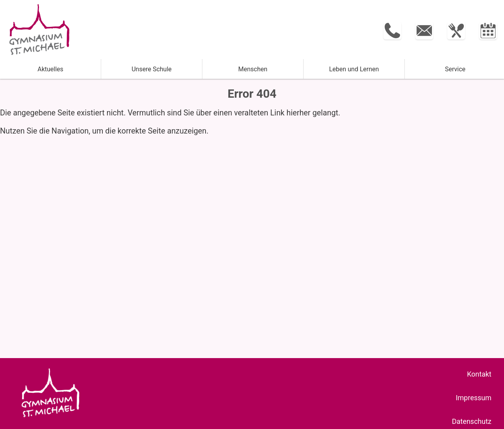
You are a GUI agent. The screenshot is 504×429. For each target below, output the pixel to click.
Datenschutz (472, 421)
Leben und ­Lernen (354, 69)
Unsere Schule (152, 69)
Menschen (253, 69)
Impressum (473, 398)
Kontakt (479, 374)
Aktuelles (50, 69)
